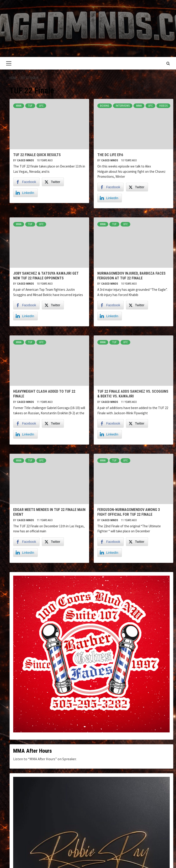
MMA (19, 106)
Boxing (105, 106)
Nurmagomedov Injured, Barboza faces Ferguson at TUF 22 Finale (131, 276)
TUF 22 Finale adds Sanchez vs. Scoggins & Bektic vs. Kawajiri (133, 394)
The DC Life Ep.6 (110, 155)
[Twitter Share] (53, 182)
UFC (41, 106)
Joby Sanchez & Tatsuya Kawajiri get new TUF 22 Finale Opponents (46, 276)
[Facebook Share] (26, 182)
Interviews (123, 106)
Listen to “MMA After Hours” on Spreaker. (45, 759)
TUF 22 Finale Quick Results (37, 155)
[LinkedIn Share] (25, 193)
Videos (163, 106)
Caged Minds (26, 160)
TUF (30, 106)
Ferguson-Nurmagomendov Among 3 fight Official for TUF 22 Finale (129, 512)
